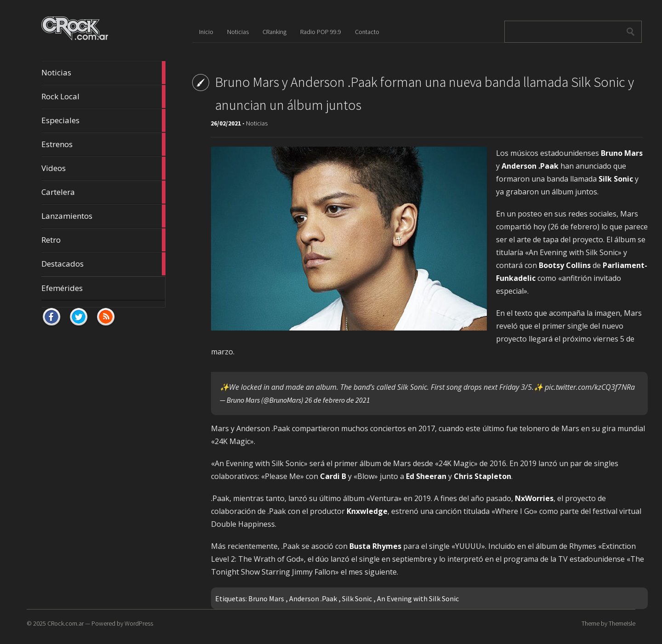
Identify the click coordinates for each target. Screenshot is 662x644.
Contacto (367, 32)
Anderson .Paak (313, 598)
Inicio (206, 32)
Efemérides (62, 288)
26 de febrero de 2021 (337, 400)
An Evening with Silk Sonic (418, 598)
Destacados (103, 264)
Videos (103, 168)
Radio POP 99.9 (321, 32)
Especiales (103, 120)
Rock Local (103, 97)
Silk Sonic (357, 598)
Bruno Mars (266, 598)
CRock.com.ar (66, 623)
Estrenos (103, 144)
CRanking (274, 32)
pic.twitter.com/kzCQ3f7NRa (590, 387)
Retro (103, 240)
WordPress (139, 623)
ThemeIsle (622, 623)
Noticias (103, 73)
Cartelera (103, 192)
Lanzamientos (103, 216)
